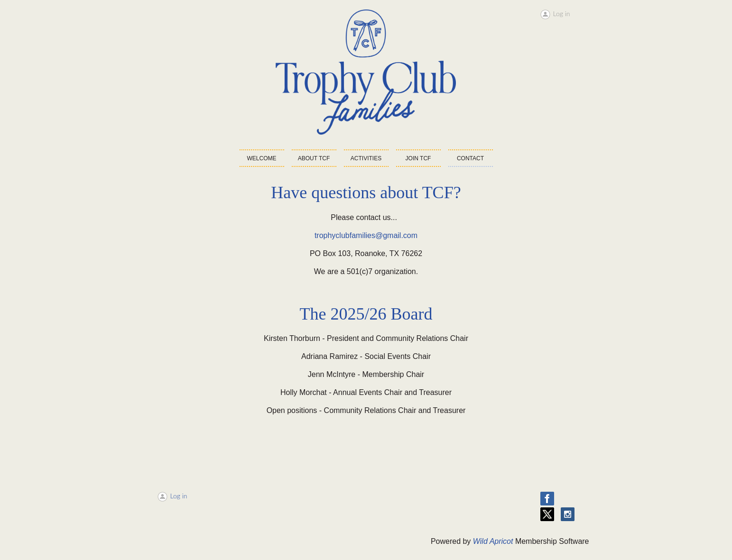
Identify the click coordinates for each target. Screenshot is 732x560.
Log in (562, 14)
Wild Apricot (493, 541)
